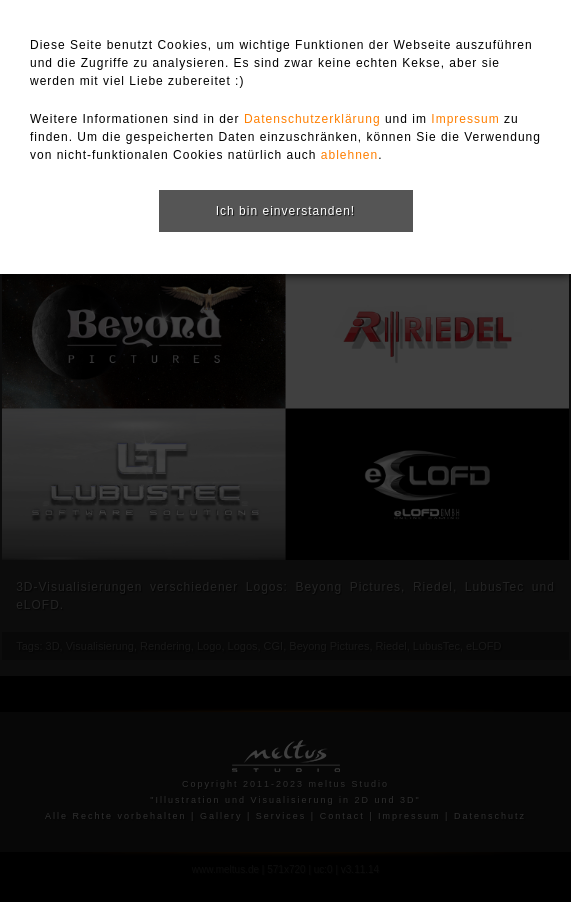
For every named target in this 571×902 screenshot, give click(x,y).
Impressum (465, 119)
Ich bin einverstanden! (285, 211)
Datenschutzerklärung (312, 119)
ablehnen (349, 155)
